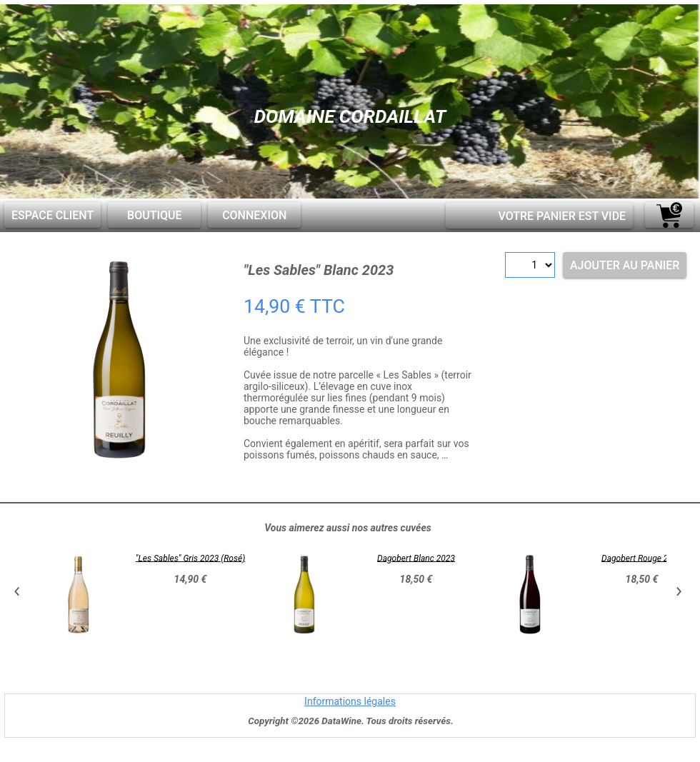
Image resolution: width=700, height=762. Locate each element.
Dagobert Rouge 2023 (642, 558)
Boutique (154, 215)
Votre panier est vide (562, 216)
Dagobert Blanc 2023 (416, 558)
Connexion (254, 215)
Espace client (52, 215)
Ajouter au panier (625, 265)
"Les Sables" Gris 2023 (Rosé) (190, 558)
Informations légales (350, 701)
